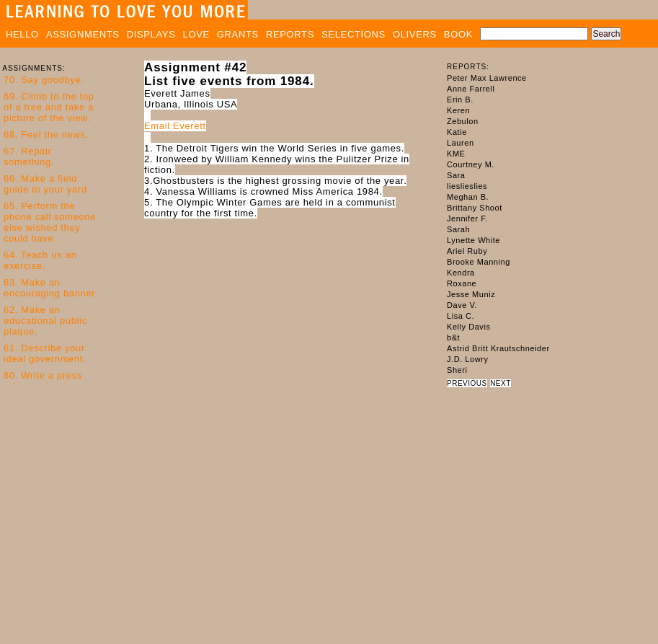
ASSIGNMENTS (83, 34)
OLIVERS (415, 34)
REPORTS (290, 34)
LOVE (196, 34)
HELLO (22, 34)
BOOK (458, 34)
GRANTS (238, 34)
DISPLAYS (151, 34)
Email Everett (175, 126)
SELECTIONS (354, 34)
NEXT (501, 383)
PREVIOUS (467, 383)
